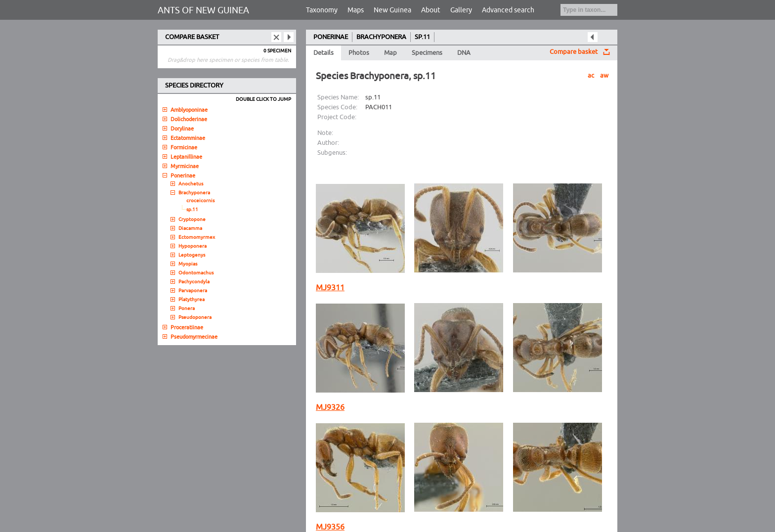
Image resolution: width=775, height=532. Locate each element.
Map (390, 53)
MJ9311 (330, 288)
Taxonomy (322, 10)
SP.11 (422, 37)
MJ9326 (330, 407)
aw (604, 76)
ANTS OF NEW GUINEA (203, 10)
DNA (464, 53)
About (431, 10)
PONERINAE (331, 37)
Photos (359, 53)
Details (323, 53)
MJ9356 (330, 527)
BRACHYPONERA (381, 37)
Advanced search (508, 10)
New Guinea (392, 10)
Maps (356, 10)
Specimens (427, 53)
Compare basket (574, 52)
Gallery (461, 10)
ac (591, 76)
